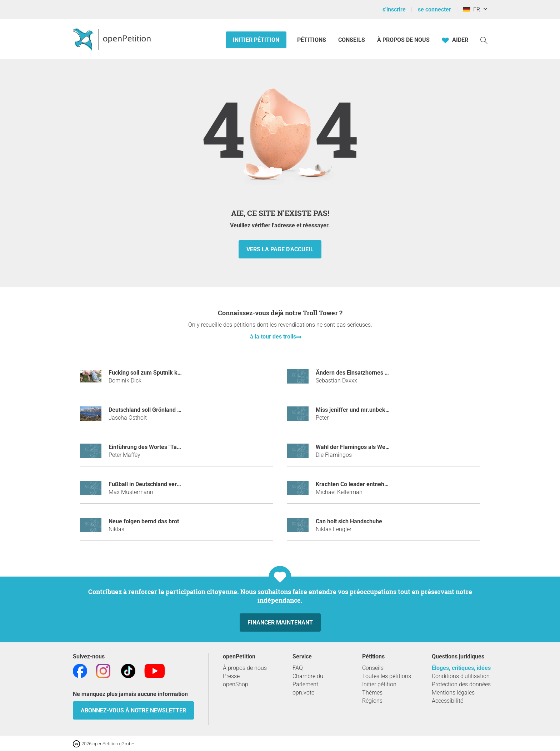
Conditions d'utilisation (461, 676)
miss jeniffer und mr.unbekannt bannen (367, 410)
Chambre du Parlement (308, 680)
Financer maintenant (280, 622)
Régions (372, 701)
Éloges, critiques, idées (461, 668)
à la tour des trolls (273, 337)
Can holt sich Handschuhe (349, 521)
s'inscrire (394, 9)
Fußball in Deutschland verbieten (151, 484)
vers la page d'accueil (280, 249)
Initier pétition (256, 40)
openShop (236, 684)
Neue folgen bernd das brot (144, 521)
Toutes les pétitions (387, 676)
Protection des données (461, 684)
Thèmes (372, 693)
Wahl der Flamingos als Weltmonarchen (367, 447)
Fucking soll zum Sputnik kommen (153, 373)
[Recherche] (484, 40)
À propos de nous (403, 40)
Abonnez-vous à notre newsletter (133, 710)
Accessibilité (447, 701)
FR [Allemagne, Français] (472, 9)
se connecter (434, 9)
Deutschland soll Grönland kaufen (152, 410)
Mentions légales (453, 693)
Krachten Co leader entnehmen (356, 484)
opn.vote (303, 693)
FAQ (298, 668)
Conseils (352, 40)
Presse (231, 676)
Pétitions (312, 40)
